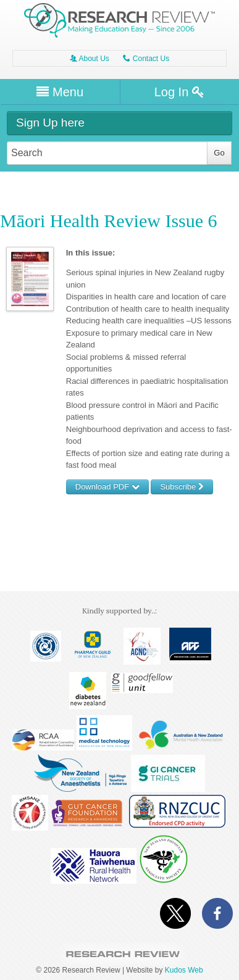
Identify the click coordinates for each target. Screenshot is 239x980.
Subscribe (182, 487)
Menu (60, 92)
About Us (90, 59)
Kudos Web (184, 970)
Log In (179, 92)
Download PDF (107, 487)
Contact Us (146, 59)
